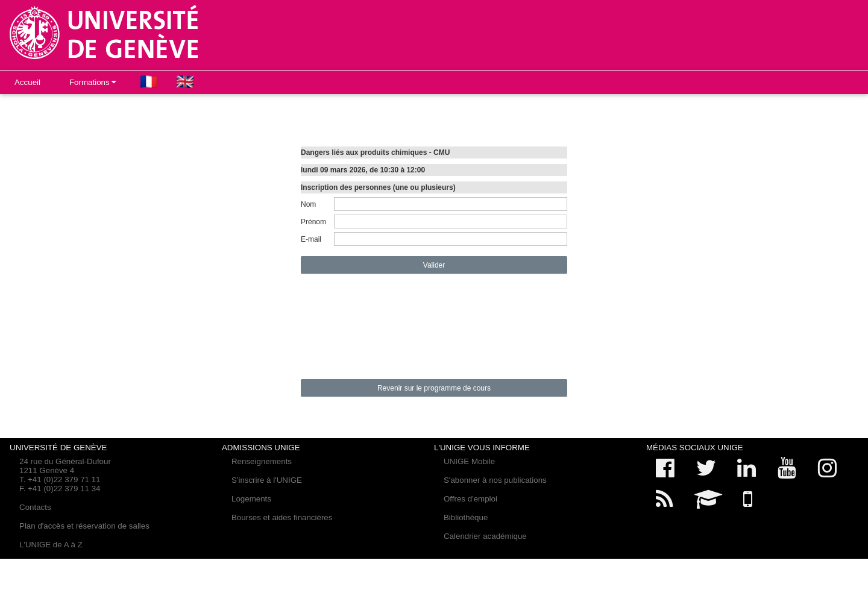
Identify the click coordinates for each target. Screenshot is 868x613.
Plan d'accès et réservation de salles (84, 526)
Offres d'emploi (470, 499)
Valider (434, 265)
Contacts (35, 507)
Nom (308, 204)
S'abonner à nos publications (495, 480)
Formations (93, 82)
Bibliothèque (466, 517)
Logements (251, 499)
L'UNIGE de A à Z (51, 545)
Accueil (27, 82)
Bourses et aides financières (282, 517)
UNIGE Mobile (469, 461)
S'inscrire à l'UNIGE (267, 480)
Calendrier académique (485, 536)
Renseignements (262, 461)
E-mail (311, 239)
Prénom (313, 222)
